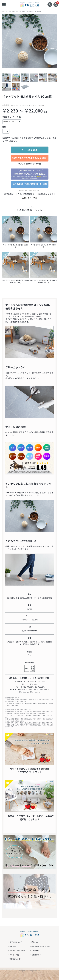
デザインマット (12, 11)
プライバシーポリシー (17, 950)
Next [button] (53, 41)
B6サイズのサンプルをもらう (30, 158)
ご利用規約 (35, 950)
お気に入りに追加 (30, 198)
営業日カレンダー (16, 959)
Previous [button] (6, 41)
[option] (29, 41)
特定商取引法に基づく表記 (41, 946)
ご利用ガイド (36, 955)
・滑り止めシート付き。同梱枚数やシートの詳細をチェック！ (29, 194)
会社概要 (13, 946)
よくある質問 (14, 955)
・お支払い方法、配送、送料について (29, 191)
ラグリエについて (16, 942)
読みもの (35, 942)
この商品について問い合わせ (30, 184)
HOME (3, 11)
